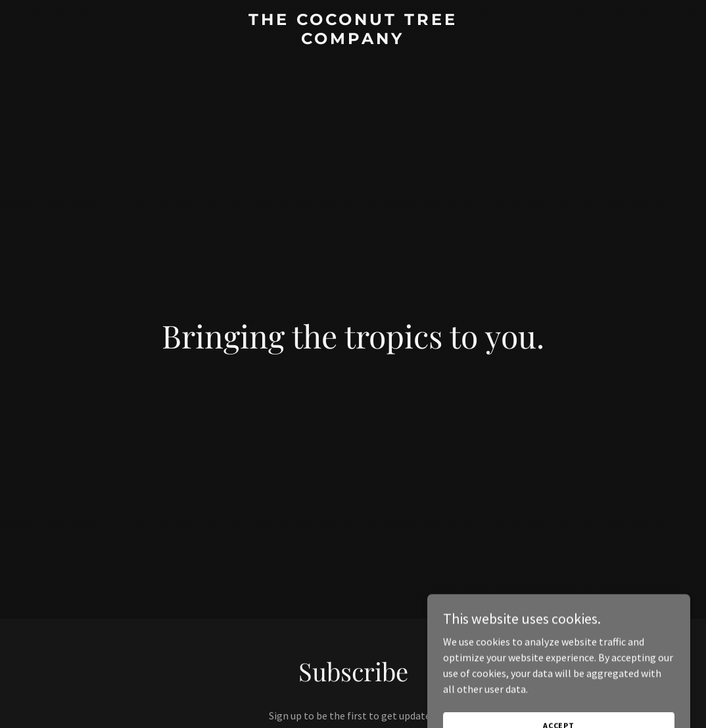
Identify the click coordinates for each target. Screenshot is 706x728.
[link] (353, 40)
